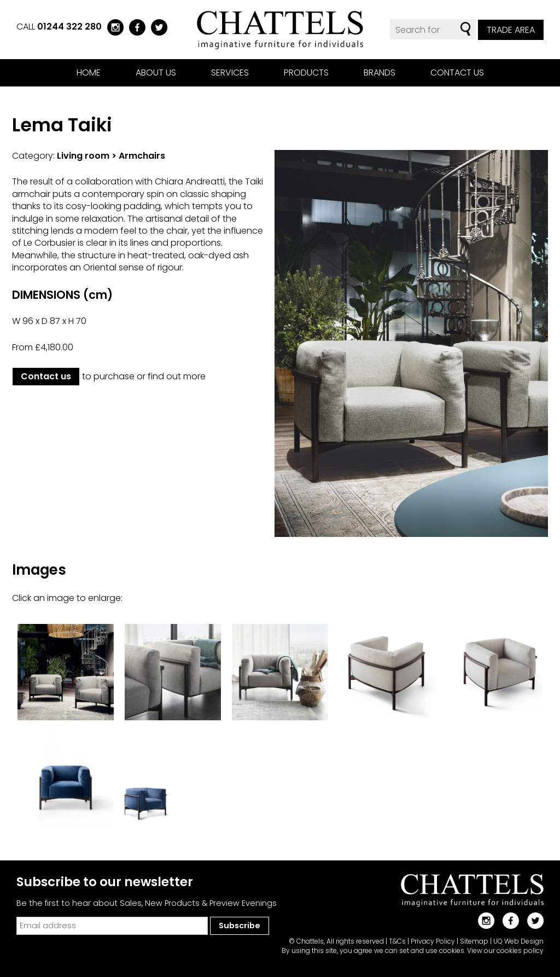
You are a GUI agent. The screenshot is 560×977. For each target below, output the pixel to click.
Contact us (457, 73)
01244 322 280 (69, 27)
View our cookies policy (505, 950)
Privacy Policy (433, 941)
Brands (380, 73)
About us (156, 73)
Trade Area (511, 30)
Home (89, 73)
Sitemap (474, 941)
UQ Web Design (518, 941)
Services (230, 73)
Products (306, 73)
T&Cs (397, 941)
